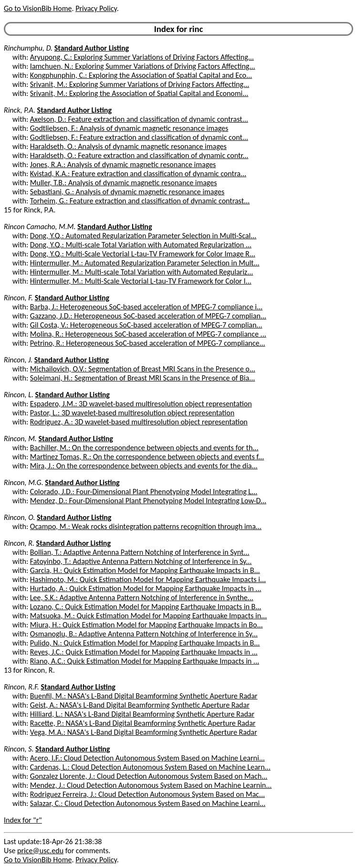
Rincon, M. (20, 439)
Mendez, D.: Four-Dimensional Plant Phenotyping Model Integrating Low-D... (148, 501)
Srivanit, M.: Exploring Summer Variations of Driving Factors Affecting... (140, 84)
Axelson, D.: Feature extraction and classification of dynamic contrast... (139, 119)
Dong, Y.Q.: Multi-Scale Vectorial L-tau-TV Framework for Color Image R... (143, 254)
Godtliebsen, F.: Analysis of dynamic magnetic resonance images (129, 128)
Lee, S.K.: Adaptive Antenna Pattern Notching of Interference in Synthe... (142, 598)
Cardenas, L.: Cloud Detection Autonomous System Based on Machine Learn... (150, 767)
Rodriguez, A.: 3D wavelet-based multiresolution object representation (139, 422)
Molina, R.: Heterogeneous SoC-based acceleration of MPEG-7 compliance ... (148, 334)
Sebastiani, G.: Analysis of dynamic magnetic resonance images (127, 192)
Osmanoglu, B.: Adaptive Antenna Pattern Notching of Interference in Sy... (144, 634)
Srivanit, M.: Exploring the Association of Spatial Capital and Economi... (139, 93)
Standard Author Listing (92, 48)
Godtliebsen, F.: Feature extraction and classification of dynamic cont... (139, 137)
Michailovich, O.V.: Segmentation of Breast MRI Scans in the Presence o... (143, 369)
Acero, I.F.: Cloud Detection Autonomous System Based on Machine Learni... (147, 758)
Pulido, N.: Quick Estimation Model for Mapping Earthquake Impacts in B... (145, 643)
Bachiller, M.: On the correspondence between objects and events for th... (144, 448)
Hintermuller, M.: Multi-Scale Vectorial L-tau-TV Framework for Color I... (141, 281)
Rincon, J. (18, 360)
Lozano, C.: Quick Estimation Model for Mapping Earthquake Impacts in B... (146, 607)
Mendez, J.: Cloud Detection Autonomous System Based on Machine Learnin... (151, 785)
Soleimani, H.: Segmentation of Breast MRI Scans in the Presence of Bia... (142, 378)
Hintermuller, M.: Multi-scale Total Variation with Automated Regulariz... (142, 272)
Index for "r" (23, 820)
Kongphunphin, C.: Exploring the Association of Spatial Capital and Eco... (141, 75)
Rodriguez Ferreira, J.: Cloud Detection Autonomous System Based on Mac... (147, 794)
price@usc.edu (40, 851)
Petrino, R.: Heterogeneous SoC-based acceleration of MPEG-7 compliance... (148, 343)
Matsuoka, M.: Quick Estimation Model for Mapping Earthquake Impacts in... (148, 616)
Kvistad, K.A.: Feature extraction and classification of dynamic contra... (138, 174)
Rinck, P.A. (20, 110)
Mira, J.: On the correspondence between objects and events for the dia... (144, 466)
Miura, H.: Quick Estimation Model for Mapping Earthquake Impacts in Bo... (147, 625)
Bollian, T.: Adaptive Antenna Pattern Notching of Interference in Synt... (140, 552)
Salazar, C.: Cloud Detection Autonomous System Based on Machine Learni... (148, 803)
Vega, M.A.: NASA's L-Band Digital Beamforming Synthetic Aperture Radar (144, 732)
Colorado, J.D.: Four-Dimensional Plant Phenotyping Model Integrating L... (144, 492)
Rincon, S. (19, 749)
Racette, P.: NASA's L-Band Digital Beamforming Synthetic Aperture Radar (143, 723)
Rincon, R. (19, 543)
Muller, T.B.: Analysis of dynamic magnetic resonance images (124, 183)
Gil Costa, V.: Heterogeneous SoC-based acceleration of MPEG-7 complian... (146, 325)
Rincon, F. (18, 298)
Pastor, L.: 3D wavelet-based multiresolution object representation (132, 413)
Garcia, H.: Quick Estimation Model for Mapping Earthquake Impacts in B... (145, 570)
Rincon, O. (19, 517)
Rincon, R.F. (21, 687)
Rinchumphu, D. (28, 48)
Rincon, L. (19, 395)
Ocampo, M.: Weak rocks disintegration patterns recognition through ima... (146, 526)
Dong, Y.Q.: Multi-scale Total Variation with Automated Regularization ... (141, 245)
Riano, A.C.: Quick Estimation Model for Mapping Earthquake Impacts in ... (145, 661)
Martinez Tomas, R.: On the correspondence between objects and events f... (147, 457)
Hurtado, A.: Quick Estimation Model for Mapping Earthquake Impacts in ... (146, 588)
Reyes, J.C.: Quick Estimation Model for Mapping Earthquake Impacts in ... (144, 652)
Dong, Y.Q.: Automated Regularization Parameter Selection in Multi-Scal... (143, 236)
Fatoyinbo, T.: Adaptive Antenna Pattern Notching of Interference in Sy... (141, 561)
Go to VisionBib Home (38, 8)
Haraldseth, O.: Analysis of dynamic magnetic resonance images (128, 146)
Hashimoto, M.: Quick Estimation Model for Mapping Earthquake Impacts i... (148, 579)
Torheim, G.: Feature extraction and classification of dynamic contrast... (140, 201)
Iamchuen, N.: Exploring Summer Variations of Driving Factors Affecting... (143, 66)
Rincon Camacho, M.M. (40, 227)
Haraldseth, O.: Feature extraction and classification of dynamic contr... (139, 155)
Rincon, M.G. (24, 482)
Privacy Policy (96, 8)
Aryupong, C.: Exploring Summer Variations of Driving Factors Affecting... (142, 57)
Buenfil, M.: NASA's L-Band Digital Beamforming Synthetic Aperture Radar (144, 696)
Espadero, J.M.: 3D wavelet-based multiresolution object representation (141, 404)
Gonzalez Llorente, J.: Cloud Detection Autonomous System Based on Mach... (149, 776)
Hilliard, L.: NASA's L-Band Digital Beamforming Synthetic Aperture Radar (142, 714)
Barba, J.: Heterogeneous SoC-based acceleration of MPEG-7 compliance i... (146, 307)
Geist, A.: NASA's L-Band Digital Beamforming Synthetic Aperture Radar (140, 705)
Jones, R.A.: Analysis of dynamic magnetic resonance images (123, 164)
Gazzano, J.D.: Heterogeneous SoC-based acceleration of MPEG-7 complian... (148, 316)
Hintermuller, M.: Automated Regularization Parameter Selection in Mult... (145, 263)
